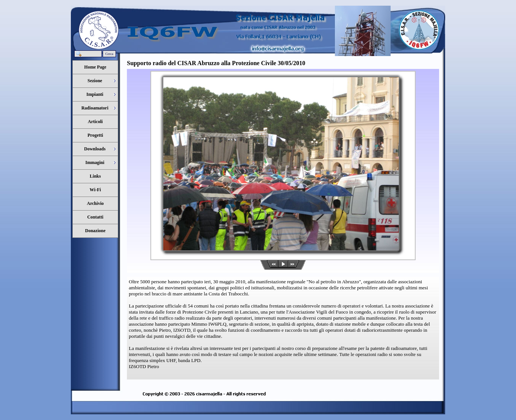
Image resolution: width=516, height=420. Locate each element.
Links (95, 176)
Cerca (109, 54)
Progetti (95, 135)
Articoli (95, 122)
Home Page (95, 67)
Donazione (95, 231)
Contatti (95, 217)
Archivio (95, 203)
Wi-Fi (95, 190)
